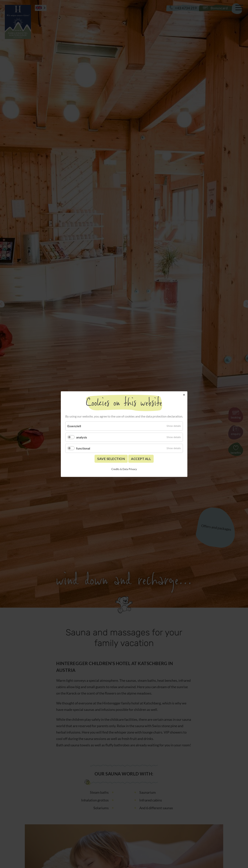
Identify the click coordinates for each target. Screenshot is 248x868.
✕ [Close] (184, 395)
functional (83, 448)
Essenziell (74, 426)
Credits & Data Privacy (124, 469)
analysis (82, 437)
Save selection (111, 459)
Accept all (141, 459)
